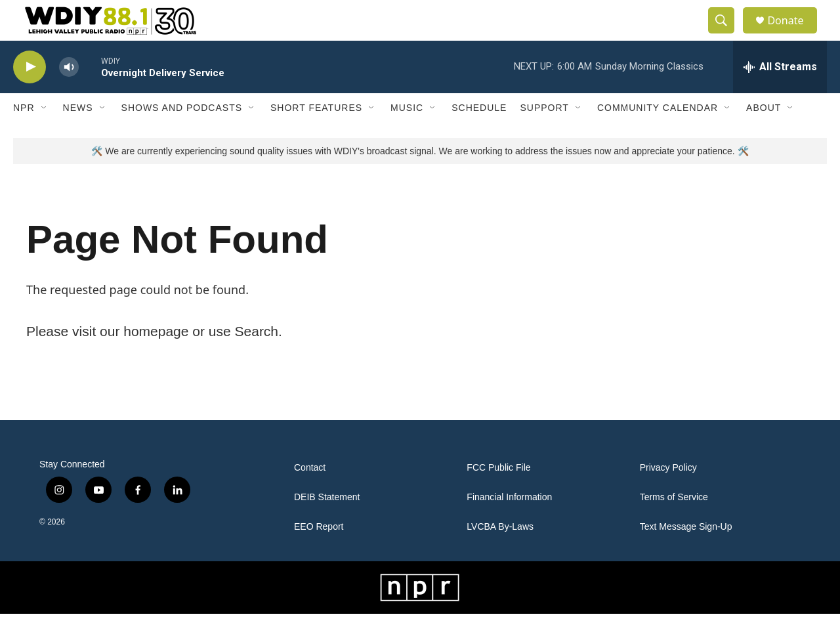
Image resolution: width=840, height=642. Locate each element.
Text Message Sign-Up (686, 555)
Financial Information (509, 525)
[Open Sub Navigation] (45, 137)
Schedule (479, 137)
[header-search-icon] (727, 35)
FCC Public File (498, 496)
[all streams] (780, 95)
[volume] (69, 96)
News (78, 137)
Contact (310, 496)
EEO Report (319, 555)
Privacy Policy (668, 496)
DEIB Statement (327, 525)
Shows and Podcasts (182, 137)
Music (407, 137)
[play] (30, 96)
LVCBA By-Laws (500, 555)
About (764, 137)
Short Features (316, 137)
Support (544, 137)
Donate (793, 34)
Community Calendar (658, 137)
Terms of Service (674, 525)
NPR (24, 137)
